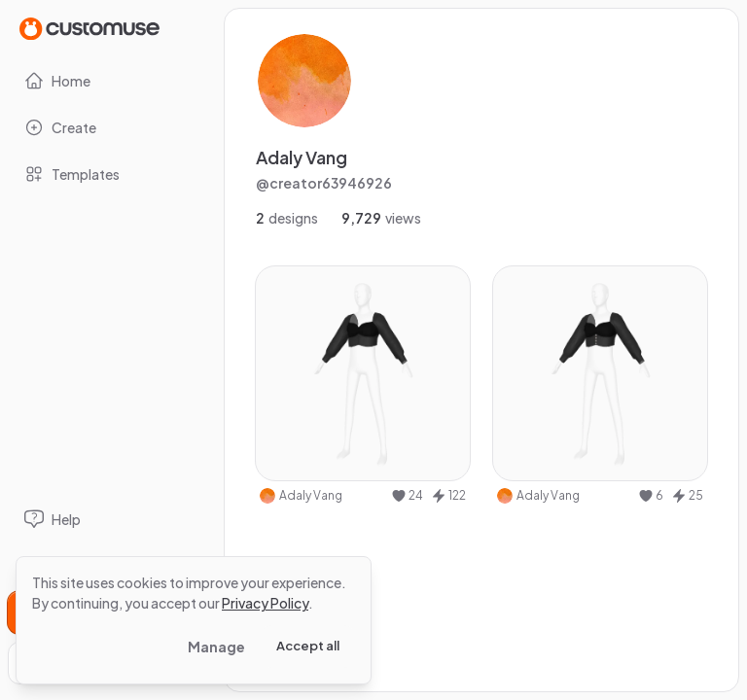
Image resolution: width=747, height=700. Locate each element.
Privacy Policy (265, 603)
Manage (216, 647)
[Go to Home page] (89, 28)
